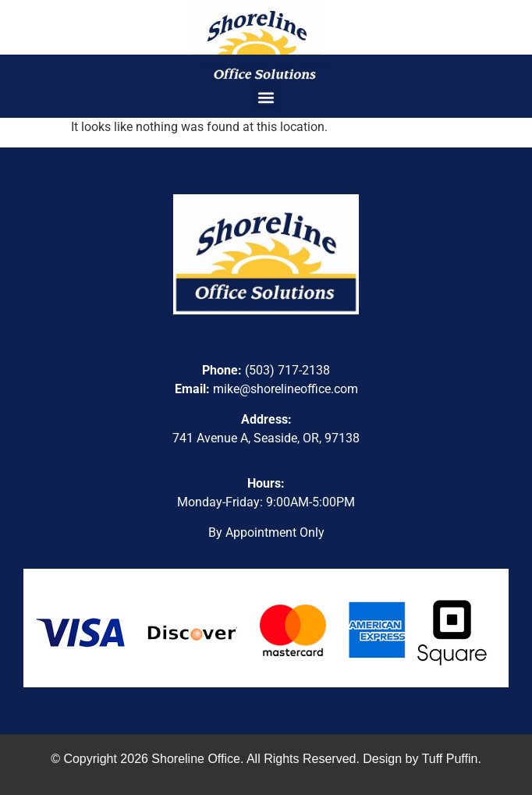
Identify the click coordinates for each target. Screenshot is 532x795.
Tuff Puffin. (452, 759)
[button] (266, 97)
